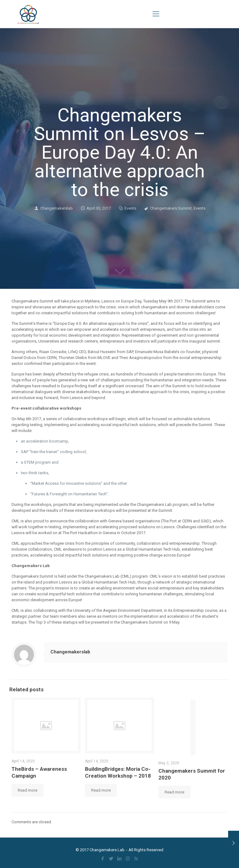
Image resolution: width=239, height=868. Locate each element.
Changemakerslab (56, 208)
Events (130, 208)
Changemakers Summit (171, 208)
